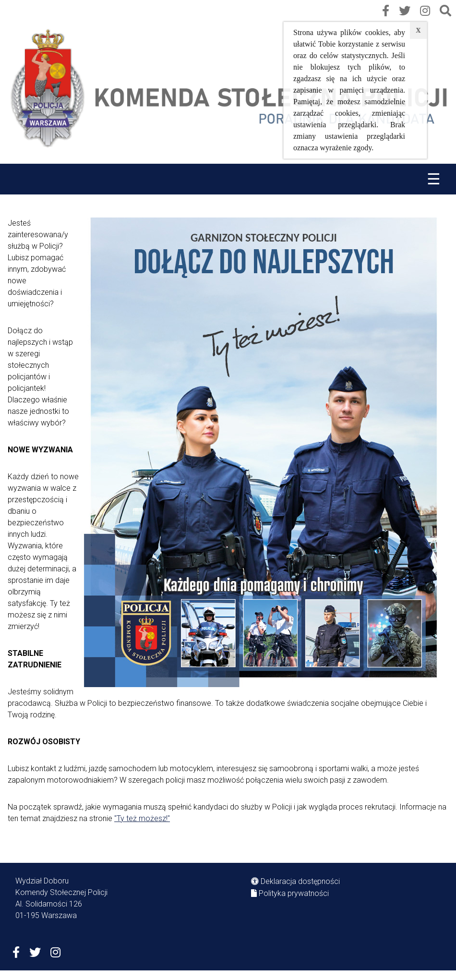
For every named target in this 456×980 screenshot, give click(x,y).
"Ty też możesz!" (142, 818)
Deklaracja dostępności (300, 881)
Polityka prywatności (294, 893)
